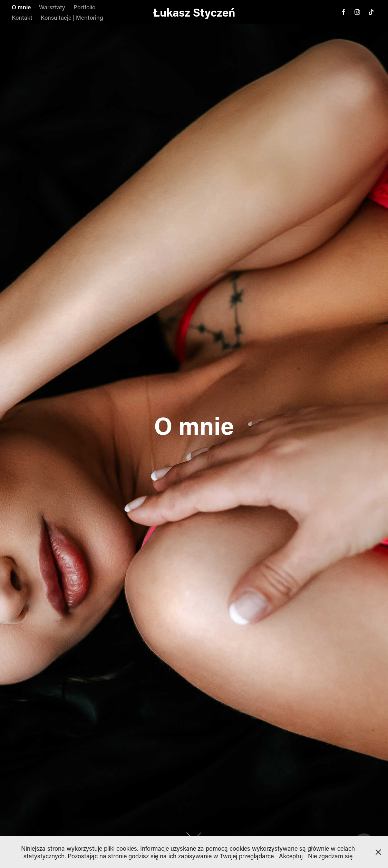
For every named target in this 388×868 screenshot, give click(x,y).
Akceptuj (291, 856)
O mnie (21, 7)
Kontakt (22, 17)
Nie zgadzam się (330, 856)
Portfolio (84, 7)
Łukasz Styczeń (194, 12)
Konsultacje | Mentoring (72, 17)
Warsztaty (52, 7)
